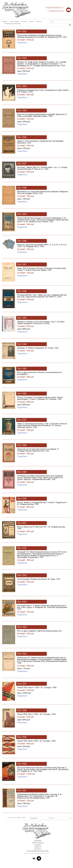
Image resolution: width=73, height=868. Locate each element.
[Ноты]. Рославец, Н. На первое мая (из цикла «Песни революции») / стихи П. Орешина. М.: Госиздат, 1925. (43, 401)
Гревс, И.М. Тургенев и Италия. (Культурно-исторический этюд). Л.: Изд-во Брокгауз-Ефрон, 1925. (43, 271)
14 (22, 818)
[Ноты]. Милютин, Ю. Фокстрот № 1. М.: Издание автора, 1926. (43, 530)
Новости (32, 22)
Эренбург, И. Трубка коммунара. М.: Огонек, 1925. (43, 350)
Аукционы (5, 22)
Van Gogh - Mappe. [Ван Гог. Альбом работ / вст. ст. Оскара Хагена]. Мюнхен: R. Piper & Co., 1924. (43, 170)
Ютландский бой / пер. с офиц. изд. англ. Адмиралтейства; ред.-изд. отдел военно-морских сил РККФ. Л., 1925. (43, 298)
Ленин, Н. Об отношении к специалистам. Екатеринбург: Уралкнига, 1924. (43, 145)
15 (25, 818)
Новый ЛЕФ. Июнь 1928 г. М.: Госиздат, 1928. (43, 744)
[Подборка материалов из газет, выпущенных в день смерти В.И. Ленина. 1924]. (43, 93)
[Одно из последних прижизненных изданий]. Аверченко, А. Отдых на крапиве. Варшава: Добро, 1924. (43, 118)
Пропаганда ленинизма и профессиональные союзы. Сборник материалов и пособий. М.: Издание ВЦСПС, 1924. (43, 38)
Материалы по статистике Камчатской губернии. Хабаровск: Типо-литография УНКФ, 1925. (43, 196)
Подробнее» (22, 43)
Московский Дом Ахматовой (12, 24)
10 (14, 818)
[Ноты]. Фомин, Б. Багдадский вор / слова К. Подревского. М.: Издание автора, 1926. (43, 505)
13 (20, 818)
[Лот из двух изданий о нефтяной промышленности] (43, 633)
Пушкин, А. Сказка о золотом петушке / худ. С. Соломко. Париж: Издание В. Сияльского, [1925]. (43, 326)
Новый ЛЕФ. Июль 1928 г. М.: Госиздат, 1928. (43, 717)
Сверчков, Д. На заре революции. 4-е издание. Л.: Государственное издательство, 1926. (43, 452)
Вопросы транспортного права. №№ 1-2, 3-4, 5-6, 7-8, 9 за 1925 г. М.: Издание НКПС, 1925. (43, 247)
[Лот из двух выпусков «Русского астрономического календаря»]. (43, 375)
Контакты (39, 22)
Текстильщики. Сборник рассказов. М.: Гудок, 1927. (43, 581)
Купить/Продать (15, 22)
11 (16, 818)
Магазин (24, 22)
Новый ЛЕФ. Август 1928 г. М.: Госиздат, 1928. (43, 691)
